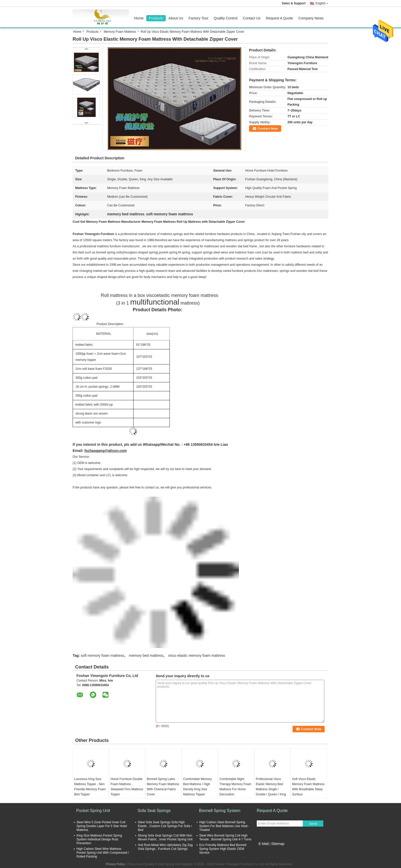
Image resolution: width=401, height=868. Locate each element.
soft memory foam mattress (103, 655)
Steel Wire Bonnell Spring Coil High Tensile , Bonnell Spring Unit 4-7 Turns (225, 837)
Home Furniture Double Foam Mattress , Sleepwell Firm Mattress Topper (127, 787)
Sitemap (278, 844)
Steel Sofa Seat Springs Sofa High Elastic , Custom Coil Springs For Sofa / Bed (165, 826)
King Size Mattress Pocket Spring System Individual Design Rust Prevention (99, 839)
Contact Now (268, 129)
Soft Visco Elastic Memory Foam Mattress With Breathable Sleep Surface (308, 787)
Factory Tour (198, 18)
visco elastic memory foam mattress (197, 655)
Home (139, 18)
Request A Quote (280, 18)
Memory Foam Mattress (120, 32)
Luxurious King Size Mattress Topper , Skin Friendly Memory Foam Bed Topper (90, 787)
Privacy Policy (115, 864)
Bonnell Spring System (220, 811)
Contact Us (252, 18)
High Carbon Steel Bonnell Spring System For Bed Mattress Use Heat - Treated (224, 826)
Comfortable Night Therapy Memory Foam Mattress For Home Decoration (235, 787)
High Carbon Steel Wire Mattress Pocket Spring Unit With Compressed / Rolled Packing (103, 853)
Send (313, 824)
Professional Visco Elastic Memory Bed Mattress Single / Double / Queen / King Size (271, 789)
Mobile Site (266, 850)
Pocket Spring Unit (93, 811)
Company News (311, 18)
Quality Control (226, 18)
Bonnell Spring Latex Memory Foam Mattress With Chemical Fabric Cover (163, 787)
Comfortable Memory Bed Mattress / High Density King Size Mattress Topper (197, 787)
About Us (176, 18)
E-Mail (264, 844)
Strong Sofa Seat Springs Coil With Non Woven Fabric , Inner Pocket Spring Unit (165, 837)
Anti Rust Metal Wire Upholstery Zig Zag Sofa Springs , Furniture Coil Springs (165, 847)
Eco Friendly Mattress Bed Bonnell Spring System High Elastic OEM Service (223, 849)
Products (156, 18)
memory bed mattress (146, 655)
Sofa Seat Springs (154, 811)
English (322, 3)
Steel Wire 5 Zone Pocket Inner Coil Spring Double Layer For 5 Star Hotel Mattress (102, 826)
